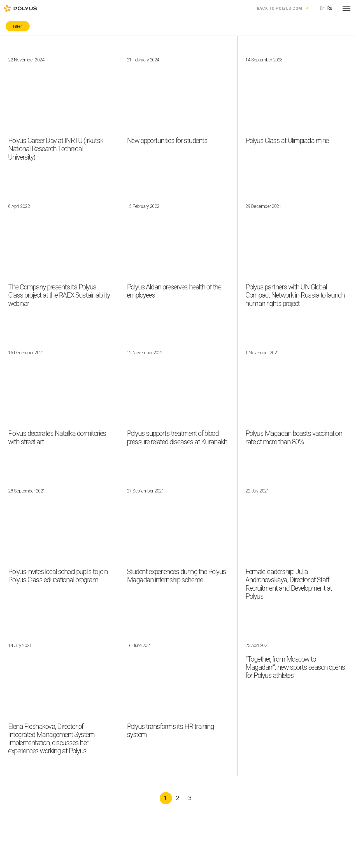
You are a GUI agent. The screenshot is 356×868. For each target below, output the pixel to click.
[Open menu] (346, 8)
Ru (330, 8)
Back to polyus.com (280, 8)
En (322, 8)
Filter (18, 26)
